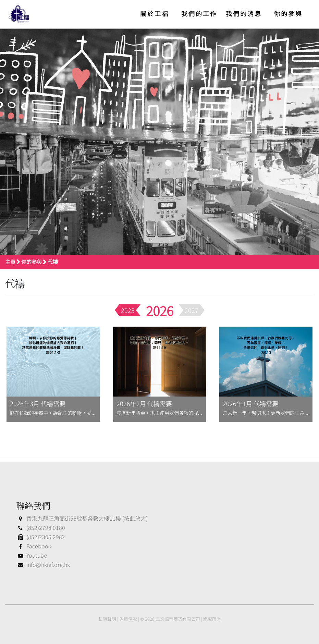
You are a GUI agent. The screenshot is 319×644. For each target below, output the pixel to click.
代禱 (53, 262)
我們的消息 (244, 13)
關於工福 (155, 13)
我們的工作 (199, 13)
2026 (160, 310)
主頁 (10, 262)
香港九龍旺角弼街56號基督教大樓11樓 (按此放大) (82, 518)
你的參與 (288, 13)
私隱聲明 (107, 619)
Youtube (32, 555)
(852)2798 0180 (41, 527)
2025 (128, 310)
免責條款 (128, 619)
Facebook (34, 546)
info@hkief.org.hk (43, 564)
